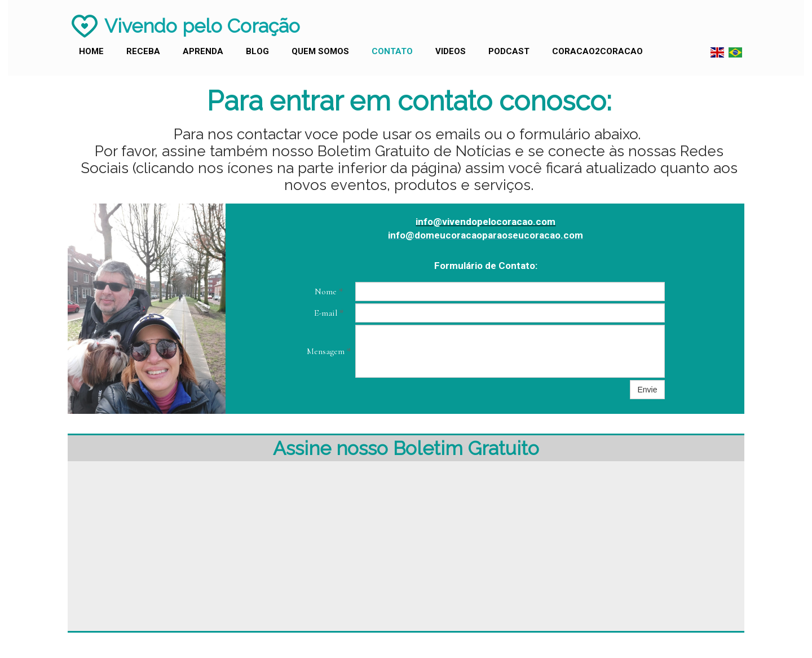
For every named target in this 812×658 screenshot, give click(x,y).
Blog (257, 51)
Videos (451, 51)
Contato (392, 51)
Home (91, 51)
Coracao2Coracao (597, 51)
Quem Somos (320, 51)
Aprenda (203, 51)
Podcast (509, 51)
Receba (143, 51)
